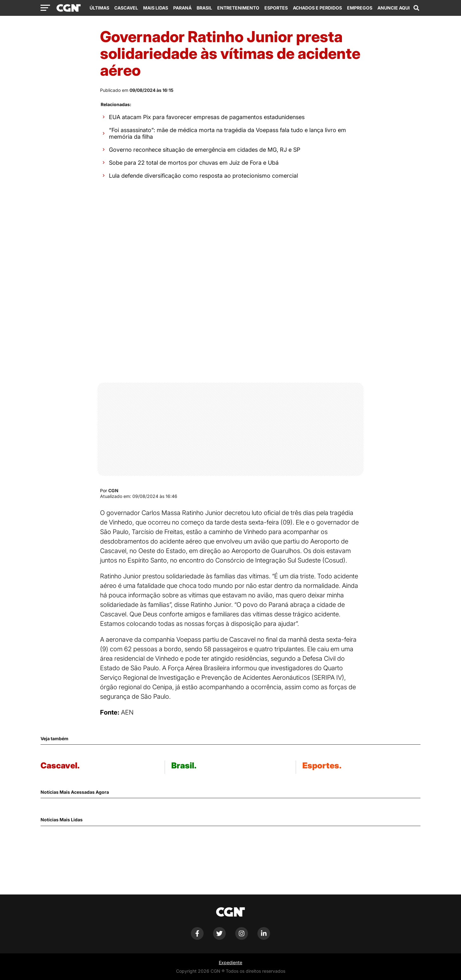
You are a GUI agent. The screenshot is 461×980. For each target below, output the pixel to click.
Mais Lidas (156, 8)
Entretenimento (238, 8)
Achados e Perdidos (317, 8)
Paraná (182, 8)
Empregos (360, 8)
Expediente (230, 962)
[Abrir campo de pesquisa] (416, 8)
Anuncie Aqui (394, 8)
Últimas (99, 8)
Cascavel (126, 8)
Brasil (204, 8)
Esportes (276, 8)
